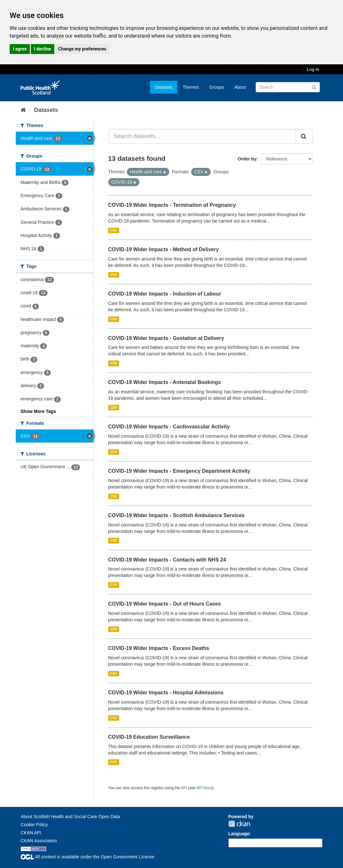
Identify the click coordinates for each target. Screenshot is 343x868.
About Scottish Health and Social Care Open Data (70, 817)
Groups (216, 87)
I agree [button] (20, 49)
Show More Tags (38, 411)
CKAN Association (39, 841)
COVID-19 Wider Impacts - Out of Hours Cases (165, 604)
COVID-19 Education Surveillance (149, 737)
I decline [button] (43, 49)
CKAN (239, 824)
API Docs (204, 788)
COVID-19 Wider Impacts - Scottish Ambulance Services (176, 515)
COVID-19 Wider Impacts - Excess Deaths (159, 648)
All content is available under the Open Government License (88, 857)
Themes (191, 87)
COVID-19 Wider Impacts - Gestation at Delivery (166, 338)
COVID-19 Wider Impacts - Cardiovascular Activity (169, 427)
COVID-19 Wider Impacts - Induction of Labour (165, 294)
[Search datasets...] (202, 136)
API (184, 788)
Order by (247, 159)
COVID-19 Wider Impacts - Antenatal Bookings (165, 382)
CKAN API (31, 833)
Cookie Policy (34, 825)
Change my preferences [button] (82, 49)
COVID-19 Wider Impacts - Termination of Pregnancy (172, 205)
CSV (114, 230)
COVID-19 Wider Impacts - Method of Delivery (164, 249)
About (240, 87)
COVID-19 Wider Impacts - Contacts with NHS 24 (167, 560)
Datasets (164, 87)
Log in (313, 69)
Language (239, 834)
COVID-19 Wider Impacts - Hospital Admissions (166, 693)
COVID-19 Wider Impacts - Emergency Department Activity (179, 471)
